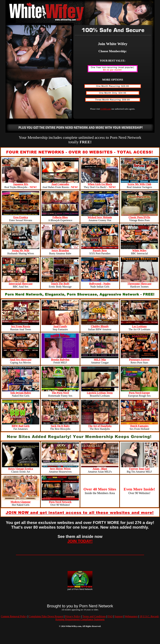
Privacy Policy (73, 616)
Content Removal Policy (14, 616)
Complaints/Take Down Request (46, 616)
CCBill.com (106, 109)
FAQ (110, 616)
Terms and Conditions (94, 616)
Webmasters (131, 616)
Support (119, 616)
